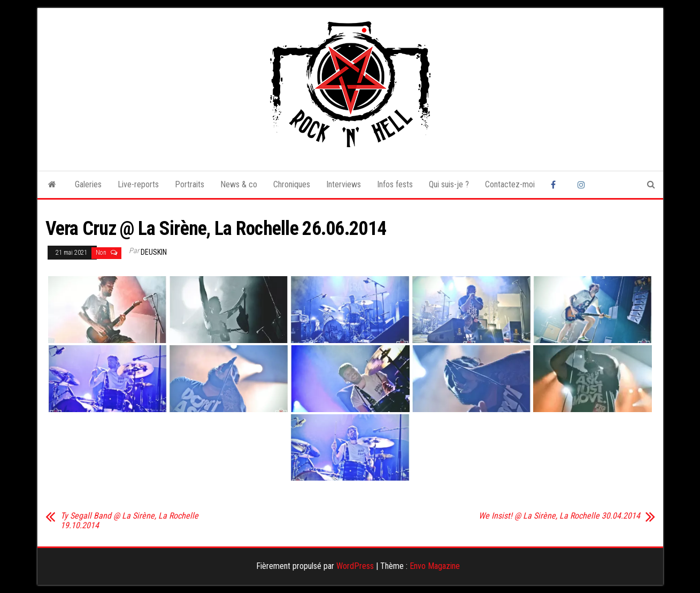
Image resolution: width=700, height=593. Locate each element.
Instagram (583, 185)
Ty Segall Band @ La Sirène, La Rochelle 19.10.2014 (129, 521)
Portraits (190, 184)
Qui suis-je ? (449, 184)
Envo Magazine (435, 566)
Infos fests (395, 184)
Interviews (344, 184)
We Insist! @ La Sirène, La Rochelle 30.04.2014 (559, 516)
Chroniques (292, 184)
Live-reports (138, 184)
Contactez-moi (510, 184)
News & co (239, 184)
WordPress (355, 566)
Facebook (556, 185)
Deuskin (154, 252)
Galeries (88, 184)
